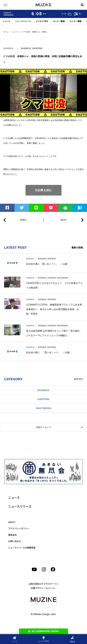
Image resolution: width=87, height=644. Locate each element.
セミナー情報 (76, 21)
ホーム (6, 32)
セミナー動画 (59, 21)
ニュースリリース (23, 21)
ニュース (6, 21)
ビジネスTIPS (42, 21)
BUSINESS (26, 48)
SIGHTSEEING (62, 278)
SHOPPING (37, 48)
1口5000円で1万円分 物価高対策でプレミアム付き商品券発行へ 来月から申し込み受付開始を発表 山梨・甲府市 (54, 309)
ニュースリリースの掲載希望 (22, 548)
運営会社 (12, 535)
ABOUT (12, 522)
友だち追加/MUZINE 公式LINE (44, 631)
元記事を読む (43, 190)
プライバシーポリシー (19, 528)
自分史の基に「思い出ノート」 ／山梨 (47, 264)
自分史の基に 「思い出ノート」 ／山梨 (48, 352)
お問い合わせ (15, 541)
